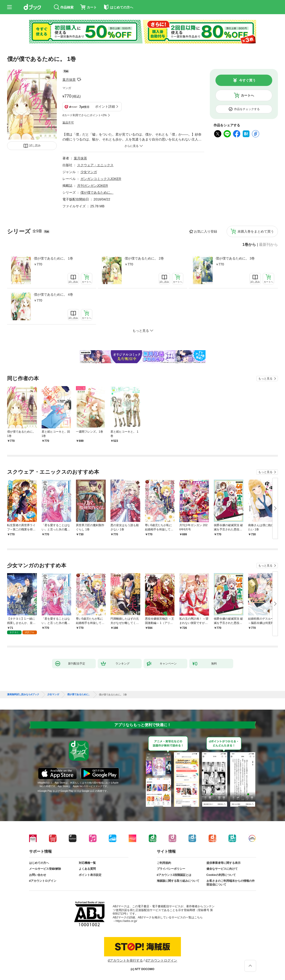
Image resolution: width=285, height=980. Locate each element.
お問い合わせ (38, 875)
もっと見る (265, 379)
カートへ (247, 95)
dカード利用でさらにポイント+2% (85, 115)
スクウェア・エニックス (95, 165)
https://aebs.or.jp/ (126, 921)
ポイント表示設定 (90, 875)
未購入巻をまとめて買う (256, 231)
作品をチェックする (247, 109)
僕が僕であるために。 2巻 (144, 258)
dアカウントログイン (43, 881)
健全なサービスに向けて (222, 869)
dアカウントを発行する (125, 960)
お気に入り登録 (206, 231)
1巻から (249, 245)
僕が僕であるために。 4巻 (53, 294)
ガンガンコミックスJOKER (101, 179)
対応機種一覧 (87, 863)
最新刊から (268, 245)
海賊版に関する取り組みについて (178, 881)
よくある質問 (87, 869)
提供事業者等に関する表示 (224, 863)
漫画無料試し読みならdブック (23, 695)
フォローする (79, 80)
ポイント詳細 (105, 107)
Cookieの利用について (221, 875)
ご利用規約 (164, 863)
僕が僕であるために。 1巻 (53, 258)
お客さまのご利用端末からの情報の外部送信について (231, 883)
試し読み (35, 145)
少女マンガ (89, 172)
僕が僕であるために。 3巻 (235, 258)
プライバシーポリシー (171, 869)
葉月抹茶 (69, 80)
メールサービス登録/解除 (45, 869)
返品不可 (68, 123)
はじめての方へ (39, 863)
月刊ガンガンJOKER (93, 186)
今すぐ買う (247, 80)
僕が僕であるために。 (97, 192)
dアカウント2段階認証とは (174, 875)
